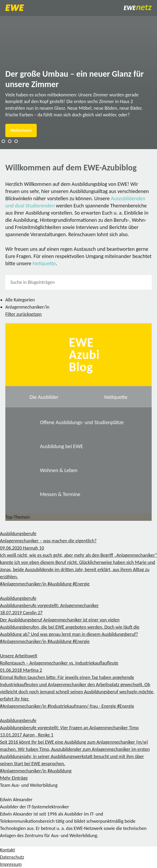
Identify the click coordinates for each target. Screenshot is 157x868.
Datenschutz (12, 857)
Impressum (11, 864)
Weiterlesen (21, 130)
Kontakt (7, 850)
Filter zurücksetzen (24, 314)
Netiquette (44, 263)
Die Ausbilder (44, 397)
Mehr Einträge (14, 778)
